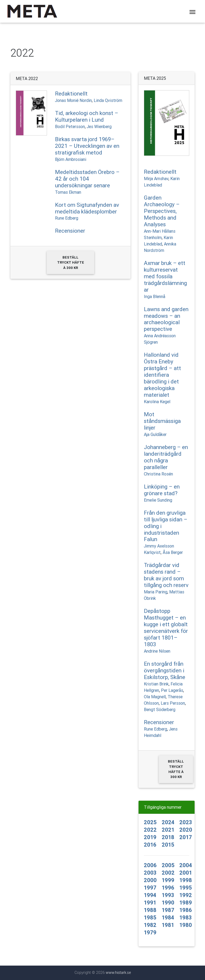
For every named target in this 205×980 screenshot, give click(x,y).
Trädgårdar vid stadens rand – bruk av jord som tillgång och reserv (166, 575)
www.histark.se (118, 973)
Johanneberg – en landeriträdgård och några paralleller (166, 457)
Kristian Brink (156, 684)
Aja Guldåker (155, 434)
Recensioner (70, 231)
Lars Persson (173, 703)
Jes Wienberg (99, 126)
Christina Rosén (158, 474)
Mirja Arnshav (156, 178)
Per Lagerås (172, 690)
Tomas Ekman (68, 192)
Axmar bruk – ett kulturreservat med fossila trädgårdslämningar (165, 276)
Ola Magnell (155, 697)
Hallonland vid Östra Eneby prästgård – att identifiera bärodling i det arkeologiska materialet (162, 375)
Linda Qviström (108, 100)
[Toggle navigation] (192, 13)
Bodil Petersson (70, 126)
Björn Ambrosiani (71, 159)
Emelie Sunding (158, 500)
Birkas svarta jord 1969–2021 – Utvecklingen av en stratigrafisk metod (87, 146)
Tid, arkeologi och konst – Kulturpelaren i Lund (87, 116)
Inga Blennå (155, 296)
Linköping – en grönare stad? (162, 490)
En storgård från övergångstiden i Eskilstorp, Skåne (165, 670)
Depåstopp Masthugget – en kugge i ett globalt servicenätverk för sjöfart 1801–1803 (166, 628)
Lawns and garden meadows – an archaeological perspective (166, 319)
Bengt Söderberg (160, 709)
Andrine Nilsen (157, 651)
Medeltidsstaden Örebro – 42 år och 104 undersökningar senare (87, 179)
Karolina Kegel (157, 402)
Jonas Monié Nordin (73, 100)
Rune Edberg (67, 218)
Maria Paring (156, 592)
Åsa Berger (173, 552)
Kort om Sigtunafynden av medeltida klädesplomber (87, 208)
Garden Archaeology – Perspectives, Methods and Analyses (162, 211)
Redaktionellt (71, 94)
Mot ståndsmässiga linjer (162, 421)
